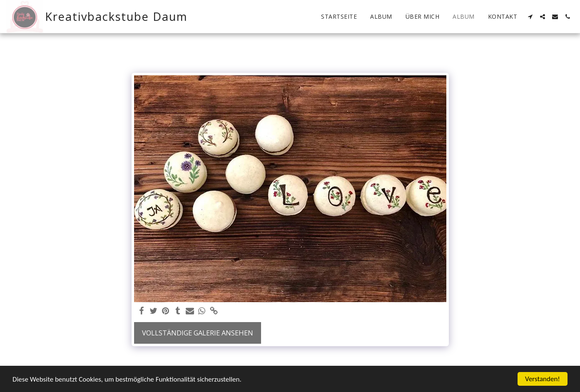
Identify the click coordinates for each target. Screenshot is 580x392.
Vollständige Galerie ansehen (198, 333)
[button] (530, 17)
